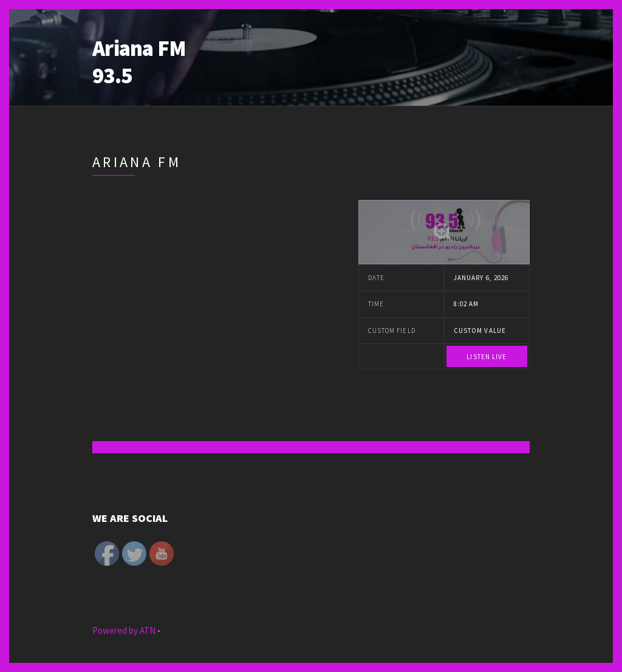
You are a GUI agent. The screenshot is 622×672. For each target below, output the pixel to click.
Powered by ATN (125, 630)
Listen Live (487, 357)
